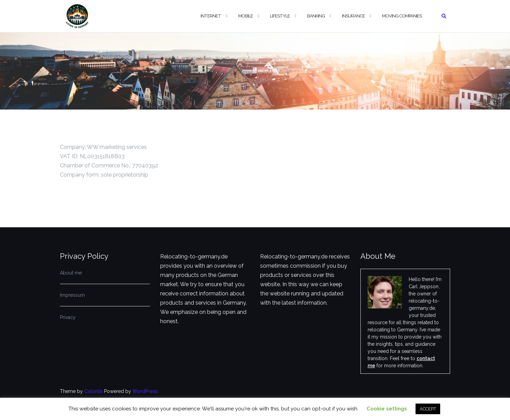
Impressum (72, 295)
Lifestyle (280, 16)
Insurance (353, 16)
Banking (316, 16)
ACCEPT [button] (428, 409)
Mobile (246, 16)
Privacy (68, 317)
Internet (211, 16)
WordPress (145, 391)
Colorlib (93, 391)
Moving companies (402, 16)
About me (71, 273)
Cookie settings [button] (387, 409)
